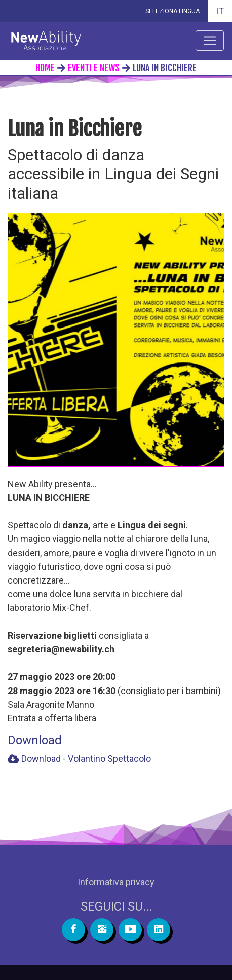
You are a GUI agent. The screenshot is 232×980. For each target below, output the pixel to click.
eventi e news (94, 68)
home (45, 68)
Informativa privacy (116, 882)
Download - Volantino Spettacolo (79, 759)
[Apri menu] (210, 41)
